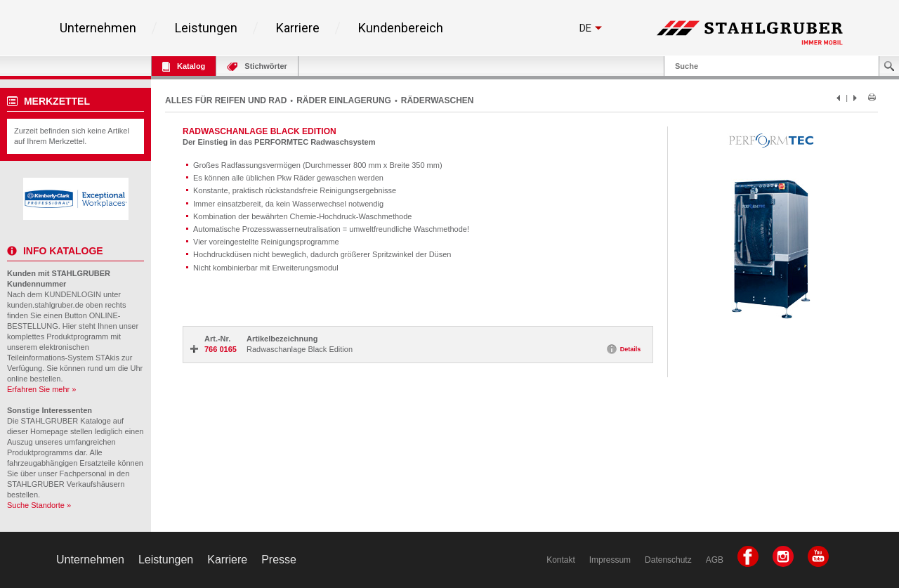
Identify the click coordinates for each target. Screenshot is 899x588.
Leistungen (206, 28)
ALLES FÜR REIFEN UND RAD (226, 100)
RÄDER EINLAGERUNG (344, 100)
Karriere (298, 28)
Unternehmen (98, 28)
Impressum (610, 560)
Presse (279, 560)
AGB (715, 560)
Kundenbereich (401, 28)
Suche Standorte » (39, 505)
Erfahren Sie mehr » (41, 389)
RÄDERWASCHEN (438, 100)
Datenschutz (668, 560)
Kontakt (561, 560)
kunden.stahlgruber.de (45, 305)
